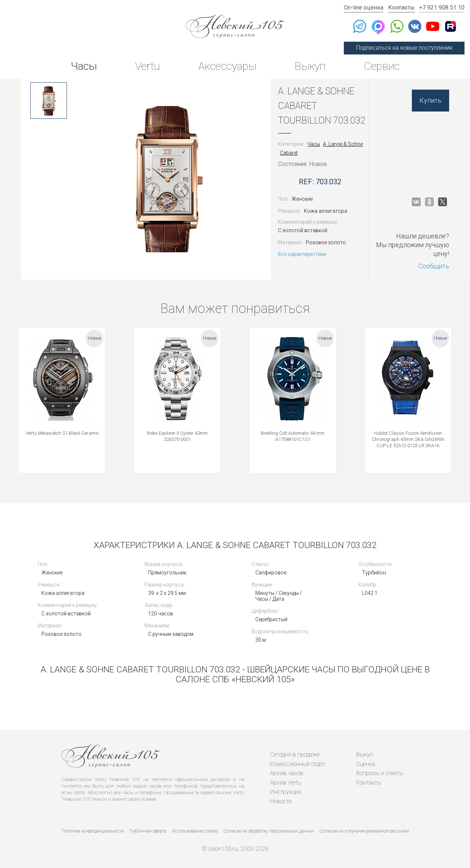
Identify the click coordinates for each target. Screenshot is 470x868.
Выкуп (310, 66)
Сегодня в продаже (295, 754)
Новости (281, 801)
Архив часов (287, 773)
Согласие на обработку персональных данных (269, 831)
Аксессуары (227, 66)
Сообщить (434, 266)
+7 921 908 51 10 (442, 7)
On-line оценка (364, 7)
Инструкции (286, 792)
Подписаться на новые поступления (404, 48)
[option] (49, 101)
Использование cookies (195, 831)
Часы (84, 66)
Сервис (382, 66)
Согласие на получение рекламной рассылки (364, 831)
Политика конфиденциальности (93, 831)
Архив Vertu (285, 783)
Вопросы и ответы (380, 773)
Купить (430, 100)
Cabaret (289, 153)
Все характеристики (302, 254)
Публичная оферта (148, 831)
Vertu (147, 66)
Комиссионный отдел (298, 764)
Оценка (366, 764)
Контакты (401, 7)
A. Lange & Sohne (343, 144)
